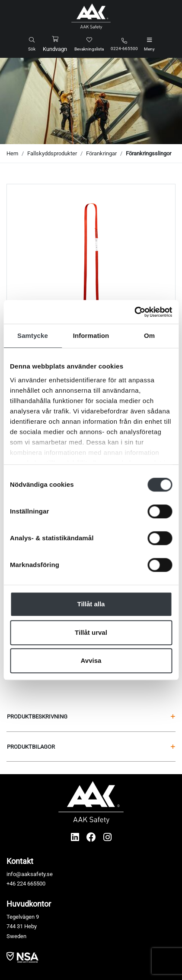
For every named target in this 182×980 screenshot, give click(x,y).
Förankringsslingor (148, 153)
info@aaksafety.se (30, 874)
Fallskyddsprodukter (52, 153)
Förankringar (101, 153)
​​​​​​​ (22, 957)
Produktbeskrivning (91, 717)
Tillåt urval (91, 632)
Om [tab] (149, 336)
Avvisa (91, 660)
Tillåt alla (91, 604)
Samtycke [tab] (33, 336)
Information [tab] (91, 336)
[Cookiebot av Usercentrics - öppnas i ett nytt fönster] (134, 312)
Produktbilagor (91, 747)
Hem (12, 153)
